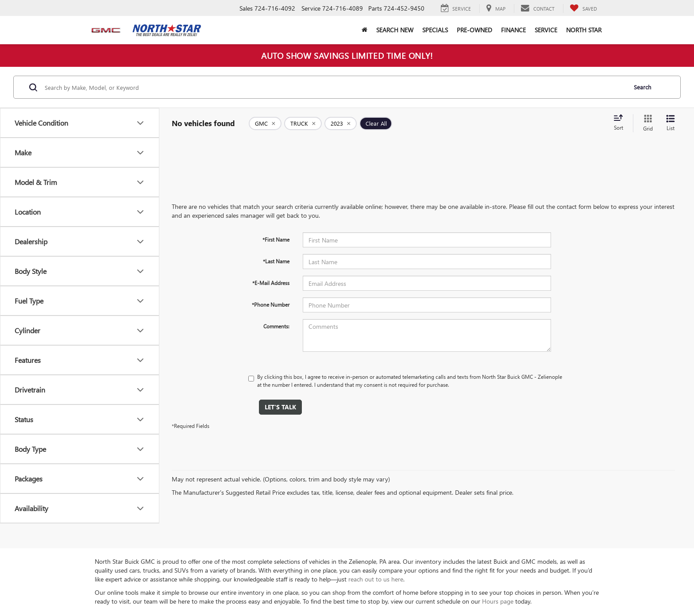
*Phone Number (271, 304)
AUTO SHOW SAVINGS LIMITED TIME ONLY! (347, 55)
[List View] (671, 123)
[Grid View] (646, 123)
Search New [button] (395, 30)
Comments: (276, 326)
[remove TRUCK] (303, 123)
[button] (364, 30)
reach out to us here (376, 579)
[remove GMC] (265, 123)
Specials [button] (435, 30)
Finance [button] (513, 30)
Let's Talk (280, 407)
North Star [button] (584, 30)
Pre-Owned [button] (474, 30)
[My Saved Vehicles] (583, 8)
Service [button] (546, 30)
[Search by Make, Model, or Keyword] (334, 87)
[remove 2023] (341, 123)
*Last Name (276, 261)
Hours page (498, 601)
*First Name (276, 239)
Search (642, 87)
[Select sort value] (621, 123)
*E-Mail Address (271, 283)
